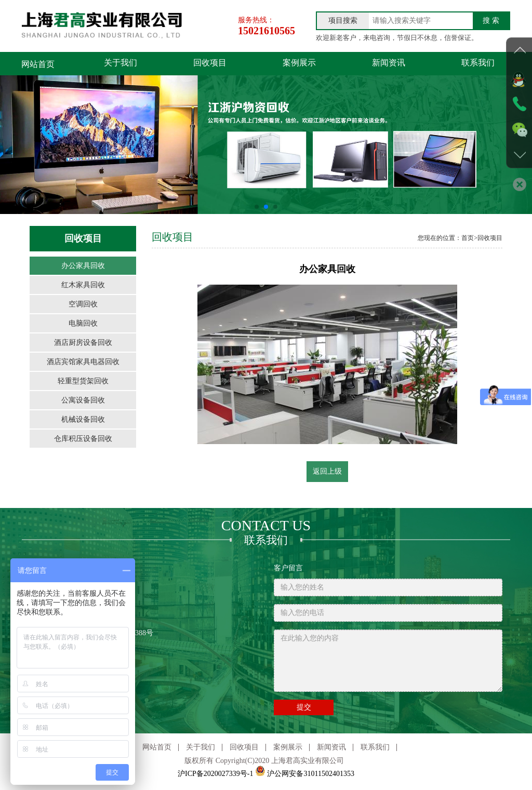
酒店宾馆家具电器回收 (83, 362)
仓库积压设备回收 (83, 439)
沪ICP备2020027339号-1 (215, 775)
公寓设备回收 (83, 400)
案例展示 (264, 64)
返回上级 (327, 471)
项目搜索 (343, 21)
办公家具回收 (83, 266)
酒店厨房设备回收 (83, 343)
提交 (304, 708)
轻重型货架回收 (83, 381)
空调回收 (83, 304)
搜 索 (491, 21)
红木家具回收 (83, 285)
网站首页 (38, 64)
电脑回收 (83, 323)
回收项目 (189, 64)
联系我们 (416, 64)
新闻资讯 (340, 64)
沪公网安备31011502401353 (305, 775)
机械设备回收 (83, 419)
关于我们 (113, 64)
